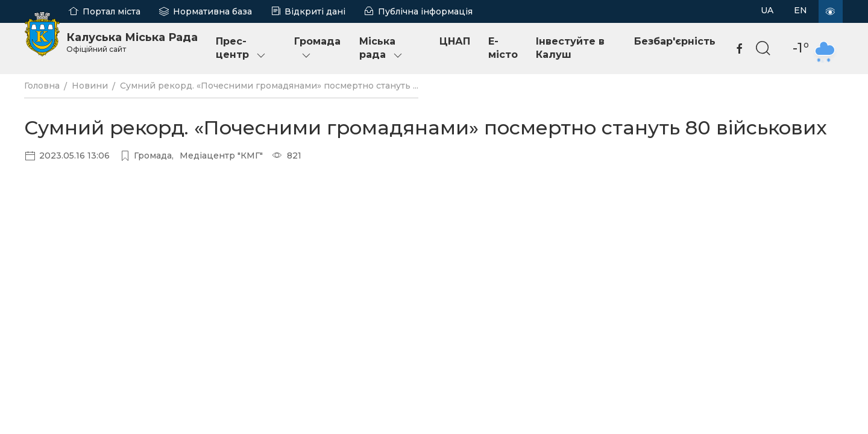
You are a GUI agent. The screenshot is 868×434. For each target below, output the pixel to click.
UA (767, 10)
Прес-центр (241, 49)
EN (800, 10)
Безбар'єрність (675, 41)
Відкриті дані (315, 11)
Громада (317, 49)
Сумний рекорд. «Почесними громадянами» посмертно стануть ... (269, 86)
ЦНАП (455, 41)
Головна (42, 86)
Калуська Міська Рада (132, 42)
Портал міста (112, 11)
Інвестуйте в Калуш (570, 48)
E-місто (503, 48)
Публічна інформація (425, 11)
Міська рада (382, 49)
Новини (90, 86)
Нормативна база (212, 11)
